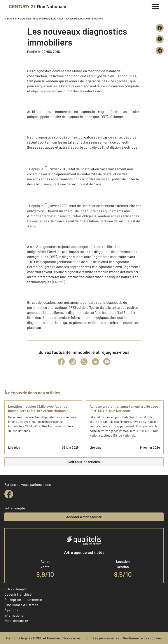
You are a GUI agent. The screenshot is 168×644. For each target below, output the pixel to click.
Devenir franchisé (18, 594)
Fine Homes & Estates (21, 605)
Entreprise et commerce (23, 599)
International (14, 615)
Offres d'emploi (16, 589)
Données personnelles (102, 638)
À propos (11, 610)
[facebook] (9, 494)
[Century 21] (37, 7)
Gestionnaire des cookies (142, 638)
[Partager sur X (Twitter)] (160, 39)
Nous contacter (16, 620)
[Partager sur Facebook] (160, 28)
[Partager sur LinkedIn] (160, 51)
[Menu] (155, 6)
